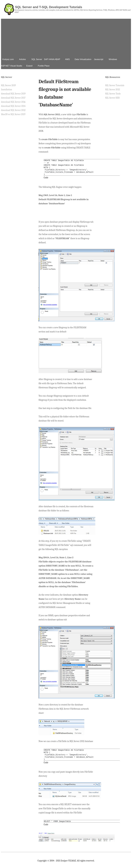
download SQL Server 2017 (13, 98)
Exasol (29, 66)
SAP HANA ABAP (52, 59)
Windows (113, 59)
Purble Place (44, 66)
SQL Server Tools (113, 94)
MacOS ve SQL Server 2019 (13, 114)
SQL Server (37, 59)
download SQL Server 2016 (13, 102)
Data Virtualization (83, 59)
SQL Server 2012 (113, 90)
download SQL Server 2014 (13, 106)
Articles (22, 59)
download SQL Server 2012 (13, 110)
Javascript (99, 59)
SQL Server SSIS (112, 98)
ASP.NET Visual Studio (12, 66)
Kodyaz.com (8, 59)
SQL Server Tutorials (115, 85)
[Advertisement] (66, 37)
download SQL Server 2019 (13, 94)
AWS (67, 59)
